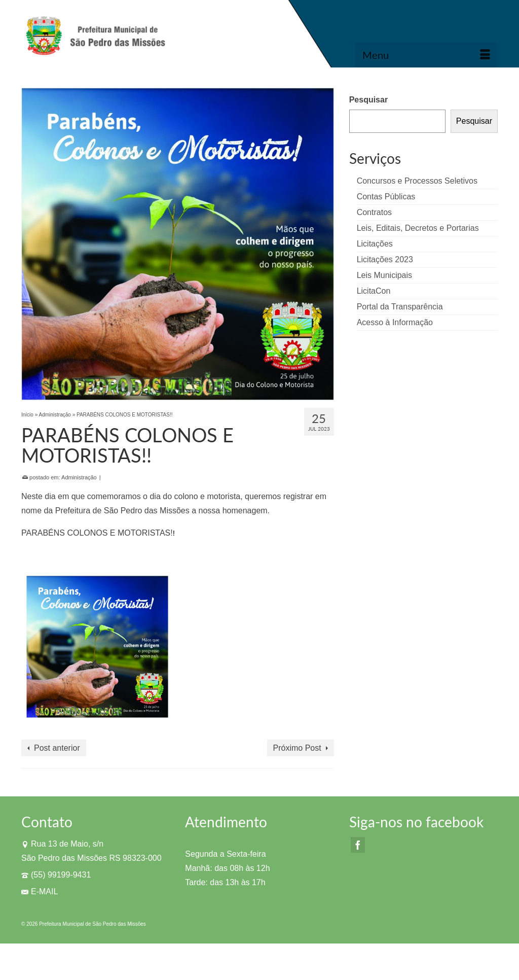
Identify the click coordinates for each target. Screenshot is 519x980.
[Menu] (426, 55)
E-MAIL (40, 891)
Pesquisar (368, 100)
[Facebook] (358, 845)
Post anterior (57, 748)
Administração (79, 477)
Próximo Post (297, 748)
